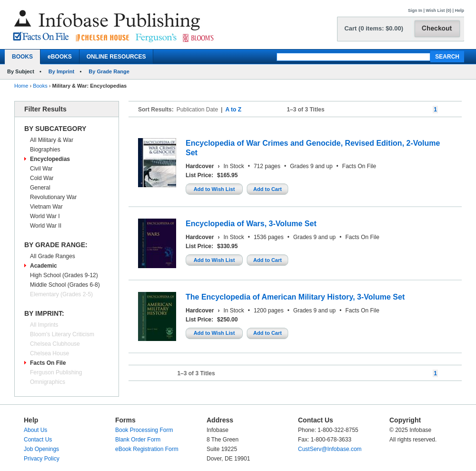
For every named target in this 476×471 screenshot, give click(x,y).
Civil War (41, 169)
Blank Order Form (138, 440)
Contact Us (38, 440)
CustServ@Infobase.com (330, 449)
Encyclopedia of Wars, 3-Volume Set (251, 224)
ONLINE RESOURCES (116, 57)
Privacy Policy (42, 459)
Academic (44, 266)
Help (459, 10)
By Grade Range (109, 71)
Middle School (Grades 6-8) (65, 285)
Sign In (415, 10)
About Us (35, 430)
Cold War (42, 178)
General (40, 188)
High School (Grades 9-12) (64, 275)
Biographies (45, 150)
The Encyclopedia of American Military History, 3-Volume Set (295, 297)
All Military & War (52, 140)
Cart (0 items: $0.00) (374, 28)
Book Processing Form (144, 430)
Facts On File (48, 363)
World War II (46, 226)
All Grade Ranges (53, 256)
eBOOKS (60, 57)
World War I (45, 216)
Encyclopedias (50, 159)
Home (21, 86)
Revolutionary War (53, 197)
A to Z (233, 110)
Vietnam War (46, 207)
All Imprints (44, 325)
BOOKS (22, 57)
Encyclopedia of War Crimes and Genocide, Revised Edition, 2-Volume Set (313, 148)
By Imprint (61, 71)
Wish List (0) (439, 10)
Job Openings (41, 449)
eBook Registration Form (147, 449)
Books (40, 86)
